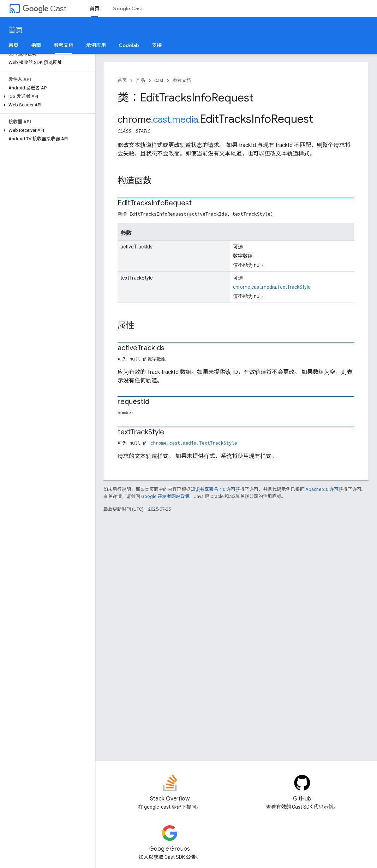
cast (161, 119)
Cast (44, 9)
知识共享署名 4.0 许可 (213, 489)
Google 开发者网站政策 (165, 496)
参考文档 (182, 80)
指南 (36, 45)
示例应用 (96, 45)
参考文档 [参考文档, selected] (64, 45)
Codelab (129, 45)
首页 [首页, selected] (95, 8)
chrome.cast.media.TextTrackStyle (272, 287)
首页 (16, 30)
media (185, 119)
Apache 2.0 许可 (322, 489)
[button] (46, 96)
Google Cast (128, 8)
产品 (140, 80)
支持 (157, 45)
